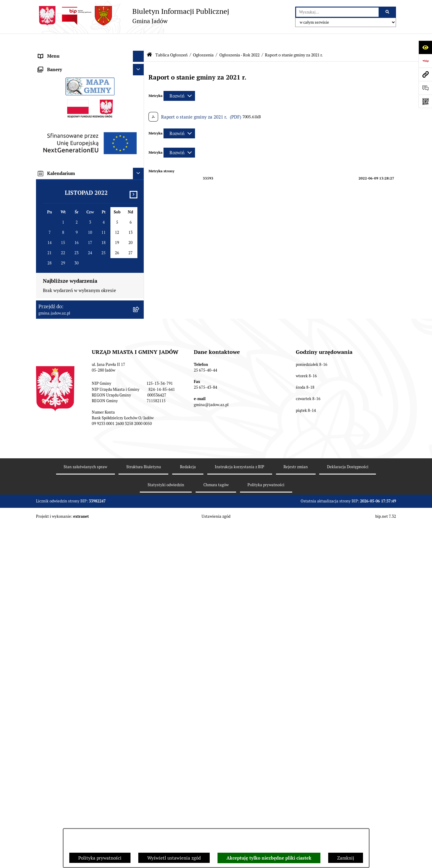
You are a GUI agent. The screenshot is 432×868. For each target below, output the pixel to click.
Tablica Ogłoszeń (171, 40)
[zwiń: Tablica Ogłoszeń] (140, 131)
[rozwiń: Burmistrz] (140, 86)
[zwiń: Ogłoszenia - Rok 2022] (140, 222)
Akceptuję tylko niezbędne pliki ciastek (269, 858)
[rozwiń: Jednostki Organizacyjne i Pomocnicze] (140, 98)
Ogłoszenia (203, 40)
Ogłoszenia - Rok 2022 (239, 40)
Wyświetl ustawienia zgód (174, 858)
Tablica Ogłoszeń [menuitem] (56, 131)
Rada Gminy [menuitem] (51, 75)
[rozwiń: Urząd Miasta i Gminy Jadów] (140, 53)
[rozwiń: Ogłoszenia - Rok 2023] (140, 207)
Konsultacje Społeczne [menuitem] (61, 120)
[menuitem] (90, 146)
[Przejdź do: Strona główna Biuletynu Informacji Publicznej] (149, 40)
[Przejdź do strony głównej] (133, 16)
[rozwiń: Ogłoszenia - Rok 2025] (140, 177)
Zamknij (346, 858)
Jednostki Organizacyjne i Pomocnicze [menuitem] (77, 97)
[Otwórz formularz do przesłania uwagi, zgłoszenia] (425, 88)
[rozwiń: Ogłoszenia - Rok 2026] (140, 161)
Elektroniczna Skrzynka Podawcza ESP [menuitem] (78, 108)
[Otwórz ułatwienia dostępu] (425, 47)
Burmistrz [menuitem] (49, 86)
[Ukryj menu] (139, 41)
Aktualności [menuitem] (51, 63)
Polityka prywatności (100, 858)
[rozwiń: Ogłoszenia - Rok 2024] (140, 192)
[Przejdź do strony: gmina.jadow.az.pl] (425, 74)
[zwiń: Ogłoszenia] (140, 146)
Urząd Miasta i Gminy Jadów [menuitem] (67, 52)
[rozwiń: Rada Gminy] (140, 75)
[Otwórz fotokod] (425, 101)
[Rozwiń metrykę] (179, 81)
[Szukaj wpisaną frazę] (388, 12)
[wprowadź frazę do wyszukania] (337, 12)
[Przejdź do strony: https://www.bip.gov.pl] (425, 61)
